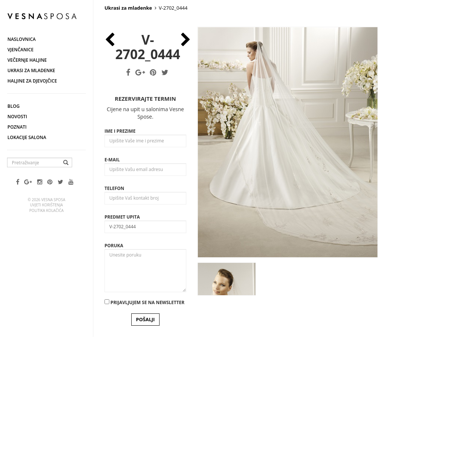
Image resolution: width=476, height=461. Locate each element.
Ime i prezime (120, 248)
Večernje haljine (27, 60)
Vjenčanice (20, 50)
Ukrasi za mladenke (31, 70)
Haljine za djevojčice (32, 81)
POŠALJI (146, 436)
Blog (14, 106)
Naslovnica (22, 39)
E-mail (112, 276)
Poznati (17, 127)
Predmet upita (122, 334)
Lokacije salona (27, 137)
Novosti (17, 117)
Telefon (114, 305)
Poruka (114, 362)
